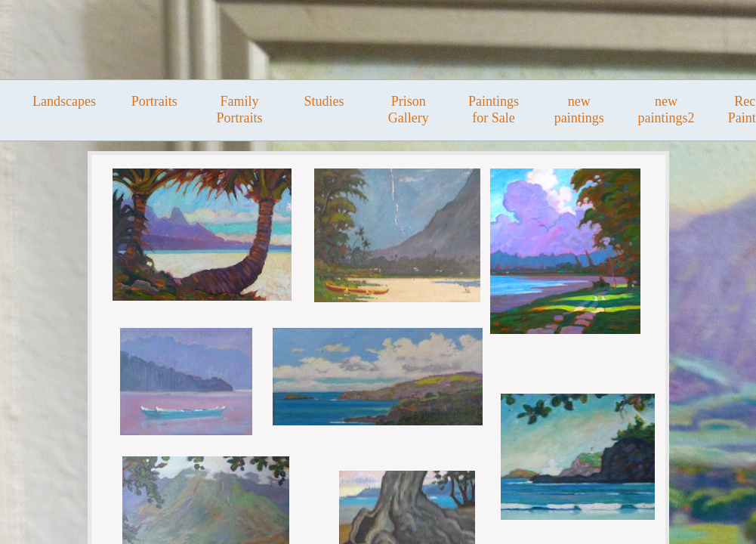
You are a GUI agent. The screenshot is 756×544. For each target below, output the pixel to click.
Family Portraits (239, 110)
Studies (324, 101)
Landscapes (64, 101)
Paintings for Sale (494, 110)
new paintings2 (666, 110)
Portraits (154, 101)
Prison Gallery (409, 110)
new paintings (579, 110)
